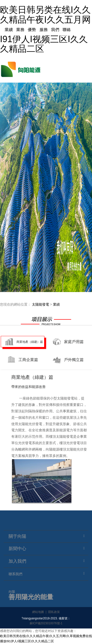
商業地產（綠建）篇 (30, 342)
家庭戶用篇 (74, 342)
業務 (20, 30)
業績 (9, 30)
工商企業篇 (28, 360)
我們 (55, 30)
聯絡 (67, 30)
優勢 (32, 30)
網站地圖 (38, 612)
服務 (44, 30)
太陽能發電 (40, 304)
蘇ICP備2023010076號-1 (46, 623)
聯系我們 (15, 574)
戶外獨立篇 (74, 360)
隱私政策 (54, 612)
